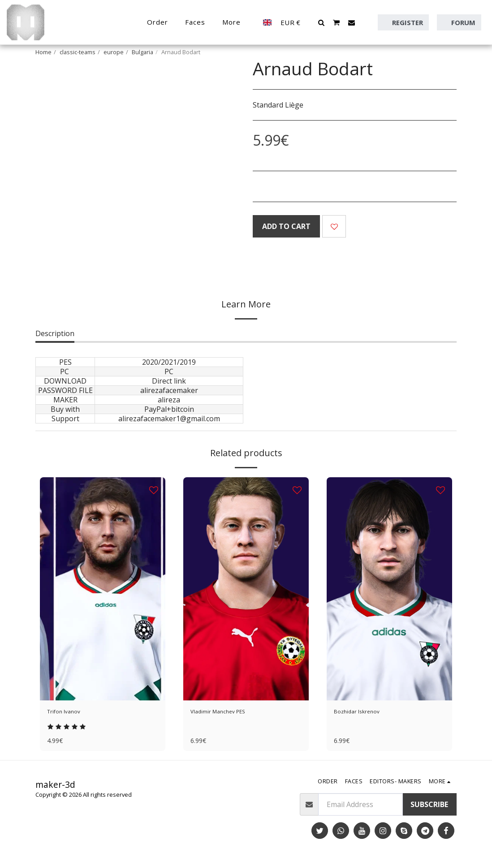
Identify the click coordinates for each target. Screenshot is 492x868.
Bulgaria (142, 52)
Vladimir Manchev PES (227, 713)
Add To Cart (286, 226)
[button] (322, 22)
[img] (103, 589)
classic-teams (78, 52)
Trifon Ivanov (70, 713)
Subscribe (429, 809)
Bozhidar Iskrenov (365, 713)
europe (114, 52)
